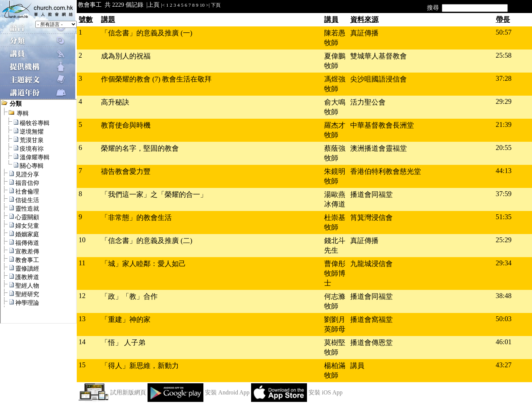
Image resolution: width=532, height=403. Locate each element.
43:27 (504, 365)
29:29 (504, 101)
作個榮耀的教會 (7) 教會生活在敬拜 (156, 79)
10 (202, 5)
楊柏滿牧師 (335, 370)
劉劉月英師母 (335, 324)
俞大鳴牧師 (335, 107)
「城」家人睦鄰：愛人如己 (143, 264)
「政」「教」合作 (129, 296)
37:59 (504, 194)
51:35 (504, 217)
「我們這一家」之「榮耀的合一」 (154, 194)
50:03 (504, 319)
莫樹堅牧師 (335, 347)
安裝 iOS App (326, 392)
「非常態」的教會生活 (136, 218)
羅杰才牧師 (335, 130)
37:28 (504, 78)
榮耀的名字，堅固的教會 (140, 148)
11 (82, 263)
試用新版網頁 (128, 392)
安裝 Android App (227, 392)
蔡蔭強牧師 (335, 153)
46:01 (504, 342)
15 (82, 365)
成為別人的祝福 (126, 56)
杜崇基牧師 (335, 222)
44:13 (504, 171)
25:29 (504, 240)
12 (82, 296)
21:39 (504, 124)
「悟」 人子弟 (123, 343)
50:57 (504, 32)
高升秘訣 (115, 102)
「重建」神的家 (126, 319)
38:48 (504, 296)
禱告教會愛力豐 (126, 171)
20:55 (504, 148)
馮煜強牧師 (335, 84)
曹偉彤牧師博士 (335, 273)
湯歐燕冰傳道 (335, 199)
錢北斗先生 (335, 245)
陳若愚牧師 (335, 38)
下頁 (216, 5)
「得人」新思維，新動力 (140, 366)
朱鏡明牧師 (335, 176)
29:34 (504, 263)
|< (163, 5)
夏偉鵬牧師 (335, 61)
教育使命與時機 (126, 125)
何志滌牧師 (335, 301)
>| (208, 5)
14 (82, 342)
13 (82, 319)
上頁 (153, 5)
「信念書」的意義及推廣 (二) (147, 241)
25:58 (504, 55)
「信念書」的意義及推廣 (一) (147, 33)
